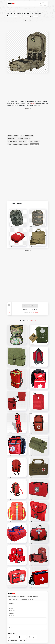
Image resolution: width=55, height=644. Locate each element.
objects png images (34, 141)
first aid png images (13, 136)
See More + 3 (35, 144)
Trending (12, 613)
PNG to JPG (12, 616)
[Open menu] (45, 4)
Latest (11, 608)
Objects (33, 103)
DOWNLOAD (30, 306)
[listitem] (13, 637)
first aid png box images (27, 136)
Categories (12, 611)
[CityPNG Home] (12, 4)
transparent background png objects (17, 141)
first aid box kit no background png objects (19, 138)
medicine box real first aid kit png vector (18, 144)
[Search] (41, 4)
